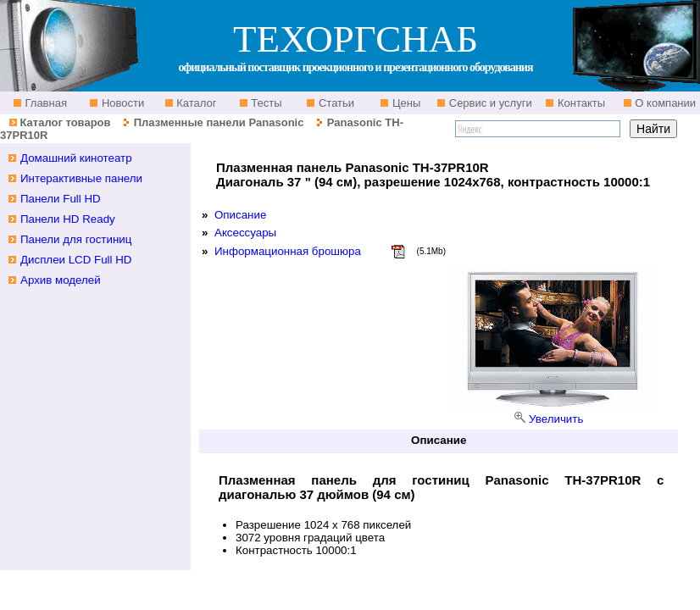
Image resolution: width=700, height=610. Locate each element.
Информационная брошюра (288, 251)
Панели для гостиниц (76, 239)
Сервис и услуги (489, 103)
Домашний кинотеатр (76, 158)
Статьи (335, 103)
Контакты (580, 103)
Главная (44, 103)
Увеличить (556, 419)
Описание (240, 215)
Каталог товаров (65, 122)
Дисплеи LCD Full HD (76, 260)
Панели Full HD (61, 199)
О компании (664, 103)
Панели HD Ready (68, 219)
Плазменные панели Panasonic (219, 122)
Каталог (195, 103)
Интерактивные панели (81, 178)
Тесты (265, 103)
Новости (121, 103)
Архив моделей (61, 280)
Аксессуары (245, 233)
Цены (405, 103)
